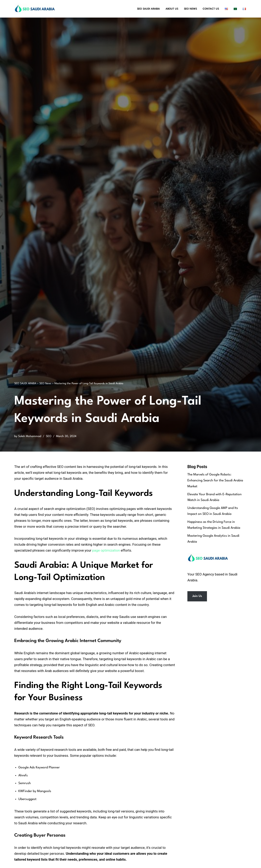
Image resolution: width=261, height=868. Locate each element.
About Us (172, 9)
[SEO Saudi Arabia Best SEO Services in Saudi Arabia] (36, 9)
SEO (49, 436)
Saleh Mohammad (30, 436)
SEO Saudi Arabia (148, 9)
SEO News (190, 9)
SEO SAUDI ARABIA (25, 383)
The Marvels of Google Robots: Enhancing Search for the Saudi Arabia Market (215, 481)
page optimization (106, 550)
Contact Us (211, 9)
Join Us (197, 596)
